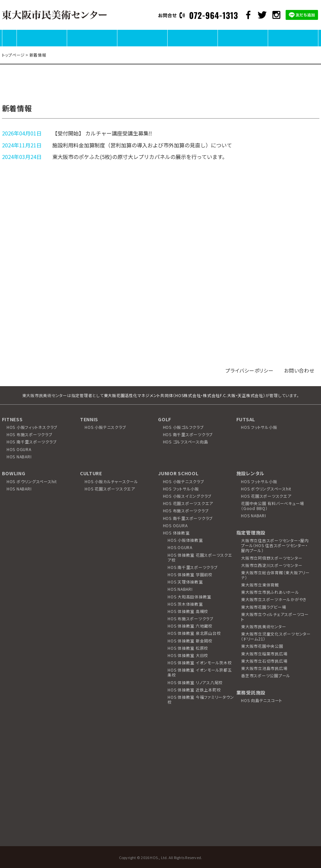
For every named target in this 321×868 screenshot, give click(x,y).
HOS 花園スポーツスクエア (110, 489)
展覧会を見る (92, 46)
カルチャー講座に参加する (193, 46)
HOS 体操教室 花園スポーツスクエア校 (200, 557)
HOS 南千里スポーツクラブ (32, 442)
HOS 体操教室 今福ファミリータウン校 (201, 699)
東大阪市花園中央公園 (262, 646)
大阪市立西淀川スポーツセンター (272, 565)
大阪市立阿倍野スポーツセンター (272, 558)
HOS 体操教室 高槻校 (188, 611)
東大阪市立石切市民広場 (264, 661)
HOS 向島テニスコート (262, 700)
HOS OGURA (19, 449)
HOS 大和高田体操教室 (189, 597)
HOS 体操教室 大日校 (188, 655)
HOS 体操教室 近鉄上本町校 (194, 690)
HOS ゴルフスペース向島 (186, 442)
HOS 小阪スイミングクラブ (187, 496)
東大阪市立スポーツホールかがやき (274, 599)
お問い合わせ (299, 370)
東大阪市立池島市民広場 (264, 668)
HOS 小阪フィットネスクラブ (32, 427)
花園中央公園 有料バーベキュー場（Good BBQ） (273, 506)
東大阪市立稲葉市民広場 (264, 654)
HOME (9, 46)
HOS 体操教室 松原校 (188, 648)
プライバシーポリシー (250, 370)
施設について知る (42, 46)
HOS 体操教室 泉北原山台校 (194, 633)
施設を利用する (142, 46)
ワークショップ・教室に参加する (243, 46)
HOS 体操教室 (176, 533)
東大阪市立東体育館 (260, 585)
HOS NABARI (19, 457)
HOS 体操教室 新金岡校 (190, 641)
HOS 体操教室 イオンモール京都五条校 (200, 672)
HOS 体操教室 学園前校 (190, 574)
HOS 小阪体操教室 (185, 540)
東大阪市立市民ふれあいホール (270, 592)
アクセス (293, 46)
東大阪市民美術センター (263, 626)
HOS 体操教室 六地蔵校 (190, 626)
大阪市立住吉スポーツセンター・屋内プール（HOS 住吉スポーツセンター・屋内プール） (275, 545)
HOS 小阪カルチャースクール (111, 481)
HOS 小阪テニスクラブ (105, 427)
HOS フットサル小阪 (259, 427)
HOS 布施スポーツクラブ (30, 434)
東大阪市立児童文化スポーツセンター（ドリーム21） (276, 636)
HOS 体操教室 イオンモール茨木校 (200, 663)
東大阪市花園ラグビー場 (263, 607)
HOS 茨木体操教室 (185, 604)
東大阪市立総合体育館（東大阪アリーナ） (275, 575)
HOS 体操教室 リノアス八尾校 (195, 682)
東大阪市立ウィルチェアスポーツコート (275, 617)
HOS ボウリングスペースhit (32, 481)
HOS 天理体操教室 (185, 582)
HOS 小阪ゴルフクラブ (183, 427)
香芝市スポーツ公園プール (266, 675)
